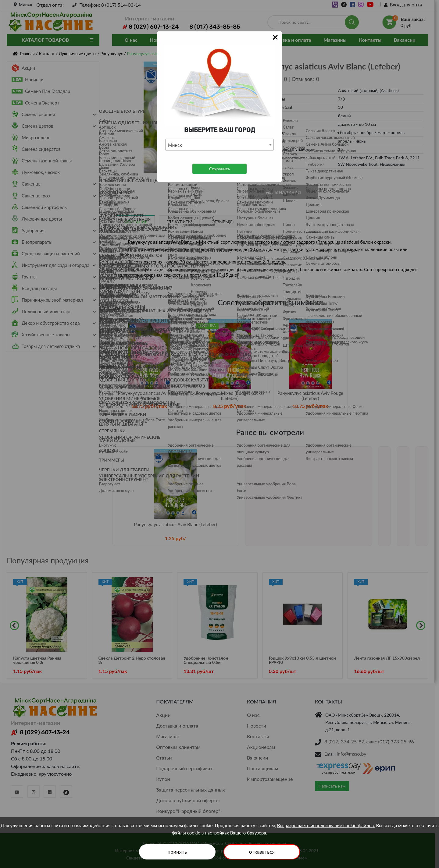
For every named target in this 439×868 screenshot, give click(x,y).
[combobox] (220, 145)
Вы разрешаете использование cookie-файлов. (326, 825)
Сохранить (220, 169)
